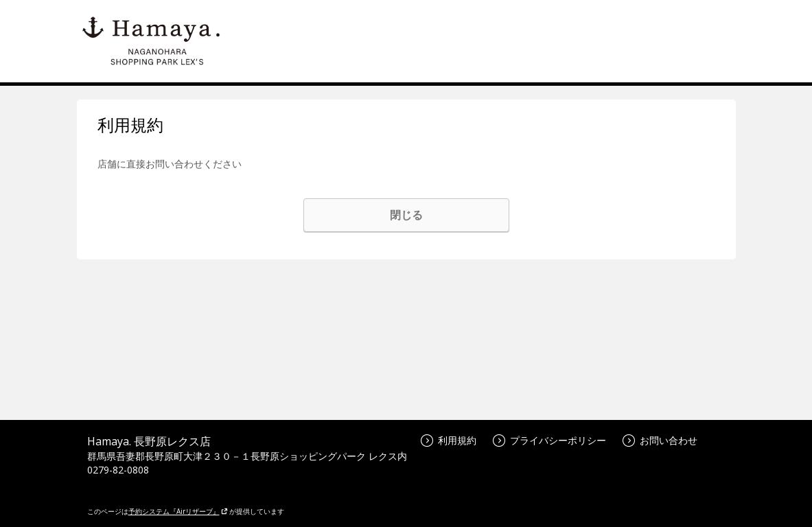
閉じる (406, 215)
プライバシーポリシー (549, 440)
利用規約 (449, 440)
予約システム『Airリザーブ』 (178, 511)
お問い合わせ (660, 440)
